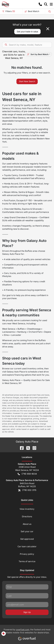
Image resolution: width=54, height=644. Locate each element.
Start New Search (27, 81)
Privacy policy (27, 554)
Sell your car (27, 531)
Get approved (27, 539)
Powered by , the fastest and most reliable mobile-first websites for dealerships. (27, 633)
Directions (27, 517)
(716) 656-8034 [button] (27, 474)
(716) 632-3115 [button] (27, 490)
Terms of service (27, 561)
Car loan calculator (27, 546)
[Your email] (27, 605)
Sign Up (27, 612)
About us (27, 524)
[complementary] (46, 636)
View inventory (27, 509)
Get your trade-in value (27, 32)
